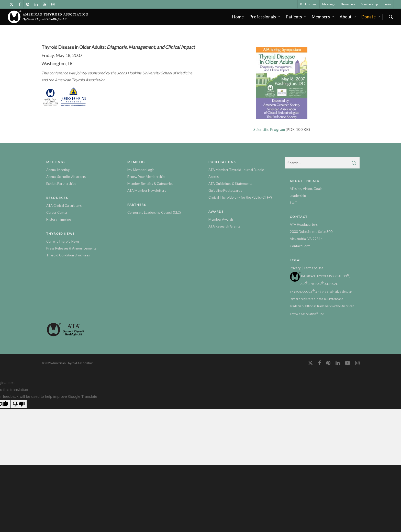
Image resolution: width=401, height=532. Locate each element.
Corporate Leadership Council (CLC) (154, 212)
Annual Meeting (58, 170)
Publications (308, 4)
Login (387, 4)
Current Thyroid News (63, 241)
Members (323, 17)
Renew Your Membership (146, 177)
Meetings (329, 4)
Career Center (57, 212)
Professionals (265, 17)
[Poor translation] (19, 404)
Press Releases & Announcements (71, 248)
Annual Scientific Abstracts (66, 177)
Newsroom (348, 4)
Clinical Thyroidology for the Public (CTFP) (240, 197)
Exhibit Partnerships (61, 184)
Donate (371, 17)
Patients (296, 17)
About (348, 17)
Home (238, 17)
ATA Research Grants (224, 226)
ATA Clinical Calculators (64, 206)
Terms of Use (313, 268)
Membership (369, 4)
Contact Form (300, 246)
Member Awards (221, 219)
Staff (293, 202)
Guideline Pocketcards (225, 190)
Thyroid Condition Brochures (68, 255)
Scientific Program (269, 129)
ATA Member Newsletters (147, 190)
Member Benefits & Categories (150, 184)
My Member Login (141, 170)
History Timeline (59, 219)
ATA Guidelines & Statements (230, 184)
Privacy (295, 268)
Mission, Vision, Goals (306, 189)
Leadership (298, 196)
